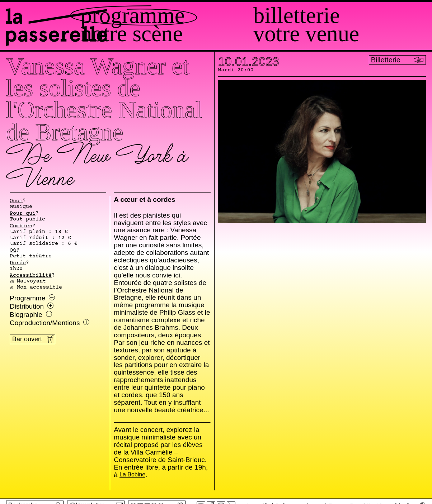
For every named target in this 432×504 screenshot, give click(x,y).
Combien (21, 226)
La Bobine (132, 475)
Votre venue (339, 34)
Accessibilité (31, 276)
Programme (198, 16)
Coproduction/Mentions (50, 323)
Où (13, 251)
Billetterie (329, 16)
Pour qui (23, 214)
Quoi (16, 201)
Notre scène (197, 34)
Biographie (31, 315)
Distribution (32, 306)
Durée (18, 263)
